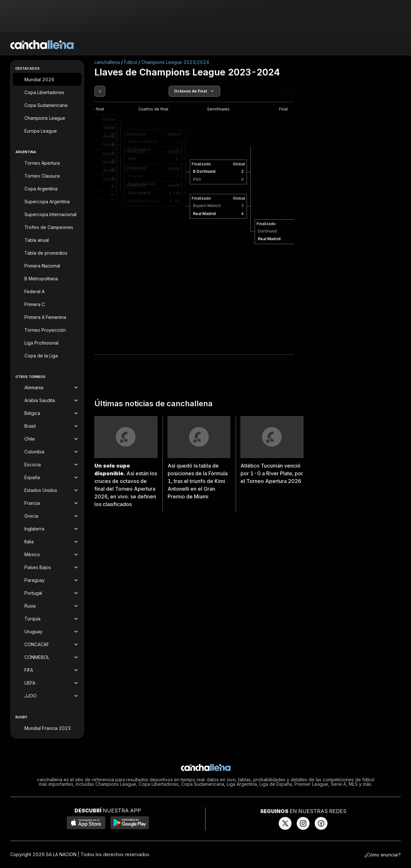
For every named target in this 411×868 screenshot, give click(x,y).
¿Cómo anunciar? (383, 855)
